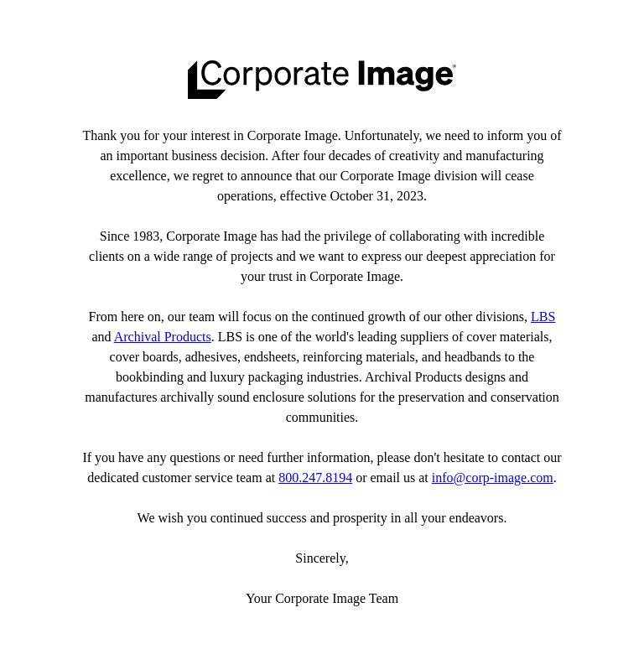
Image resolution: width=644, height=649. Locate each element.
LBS (543, 317)
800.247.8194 (315, 478)
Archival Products (163, 337)
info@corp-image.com (493, 478)
